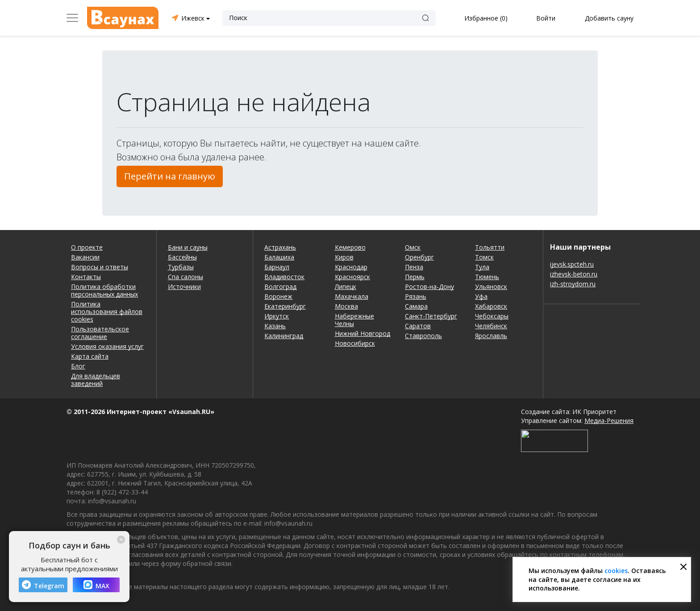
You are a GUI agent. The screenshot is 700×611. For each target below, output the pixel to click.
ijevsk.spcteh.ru (572, 264)
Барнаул (277, 267)
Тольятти (490, 247)
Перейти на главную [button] (170, 176)
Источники (184, 287)
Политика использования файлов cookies (107, 312)
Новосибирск (355, 343)
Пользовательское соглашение (100, 333)
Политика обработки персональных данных (104, 290)
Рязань (416, 296)
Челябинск (491, 326)
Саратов (418, 326)
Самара (416, 306)
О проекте (87, 247)
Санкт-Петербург (431, 316)
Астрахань (280, 247)
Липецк (346, 287)
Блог (78, 366)
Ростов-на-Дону (429, 287)
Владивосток (284, 277)
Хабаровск (491, 306)
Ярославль (491, 336)
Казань (275, 326)
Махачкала (352, 296)
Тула (482, 267)
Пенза (414, 267)
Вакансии (85, 257)
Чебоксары (492, 316)
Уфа (481, 296)
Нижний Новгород (362, 333)
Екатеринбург (285, 306)
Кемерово (350, 247)
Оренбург (419, 257)
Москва (346, 306)
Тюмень (487, 277)
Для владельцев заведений (96, 380)
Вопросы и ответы (100, 267)
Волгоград (280, 287)
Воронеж (278, 296)
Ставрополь (423, 336)
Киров (344, 257)
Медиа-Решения (609, 421)
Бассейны (182, 257)
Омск (413, 247)
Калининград (284, 336)
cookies (616, 571)
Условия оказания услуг (107, 346)
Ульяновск (491, 287)
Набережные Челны (354, 320)
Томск (484, 257)
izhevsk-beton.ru (574, 274)
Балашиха (279, 257)
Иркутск (277, 316)
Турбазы (181, 267)
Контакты (86, 277)
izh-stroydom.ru (573, 284)
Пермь (415, 277)
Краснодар (351, 267)
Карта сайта (90, 356)
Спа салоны (185, 277)
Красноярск (352, 277)
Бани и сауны (188, 247)
